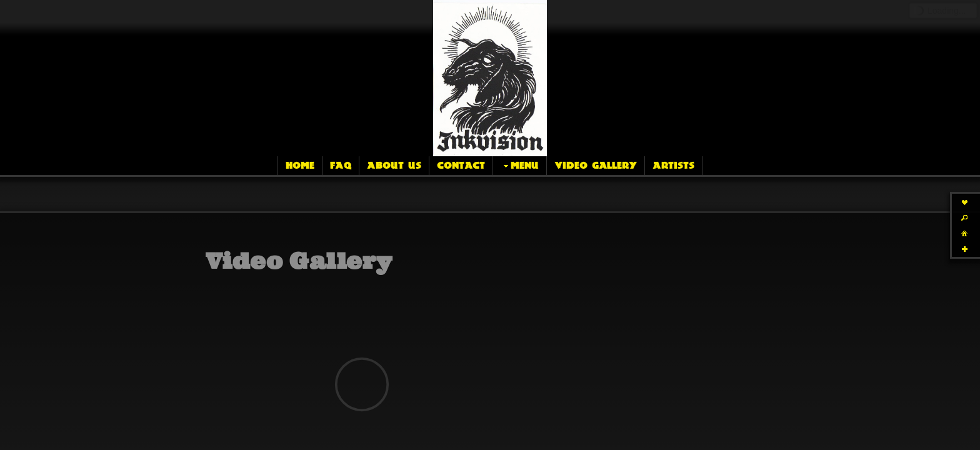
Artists (673, 165)
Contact (461, 165)
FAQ (341, 165)
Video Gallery (596, 165)
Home (300, 165)
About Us (394, 165)
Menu (520, 166)
